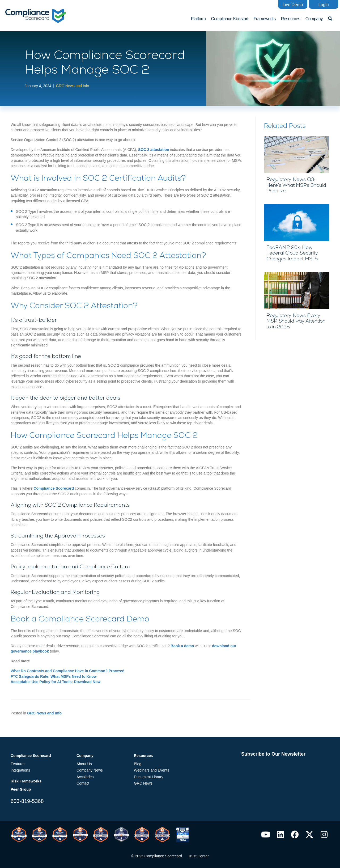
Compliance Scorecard (54, 488)
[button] (293, 4)
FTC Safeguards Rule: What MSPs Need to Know (54, 676)
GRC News (143, 783)
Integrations (20, 770)
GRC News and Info (73, 86)
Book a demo (182, 646)
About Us (84, 764)
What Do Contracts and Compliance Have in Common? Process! (67, 671)
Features (18, 764)
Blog (138, 764)
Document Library (149, 777)
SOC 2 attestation (154, 150)
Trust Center (198, 856)
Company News (90, 770)
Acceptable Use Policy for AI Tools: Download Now (56, 682)
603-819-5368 (27, 801)
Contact (83, 783)
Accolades (85, 777)
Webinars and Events (152, 770)
